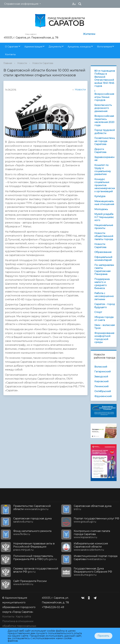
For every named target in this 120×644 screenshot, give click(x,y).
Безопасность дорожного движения (103, 108)
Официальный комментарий (103, 259)
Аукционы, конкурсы (79, 47)
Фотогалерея (104, 47)
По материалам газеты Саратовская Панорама (104, 270)
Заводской (101, 377)
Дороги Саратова (100, 151)
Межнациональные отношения (104, 203)
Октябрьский (103, 391)
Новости (22, 63)
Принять (103, 636)
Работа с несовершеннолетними (104, 296)
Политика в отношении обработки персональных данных (19, 626)
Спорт (98, 312)
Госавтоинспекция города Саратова (105, 141)
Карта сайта (23, 617)
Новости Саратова (43, 63)
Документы (55, 47)
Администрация (33, 47)
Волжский (101, 367)
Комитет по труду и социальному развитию (103, 170)
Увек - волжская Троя (105, 327)
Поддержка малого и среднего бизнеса (102, 284)
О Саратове (12, 47)
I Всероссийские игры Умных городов (104, 96)
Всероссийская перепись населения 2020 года (104, 121)
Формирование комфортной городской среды (104, 338)
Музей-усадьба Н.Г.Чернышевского (104, 217)
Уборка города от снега (104, 319)
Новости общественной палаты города (104, 236)
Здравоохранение (104, 159)
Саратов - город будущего (105, 306)
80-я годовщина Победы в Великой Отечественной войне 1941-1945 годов (105, 78)
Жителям (89, 34)
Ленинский (101, 386)
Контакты (10, 54)
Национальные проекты (104, 227)
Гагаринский (102, 371)
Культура (100, 196)
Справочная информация (21, 4)
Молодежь (101, 209)
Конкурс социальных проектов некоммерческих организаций (105, 185)
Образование (103, 252)
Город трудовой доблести (105, 132)
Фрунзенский (103, 396)
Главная (8, 63)
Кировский (101, 381)
